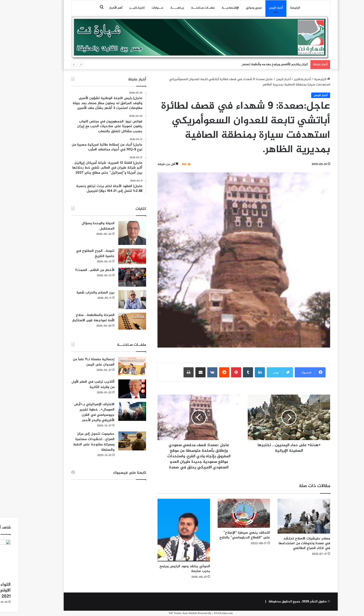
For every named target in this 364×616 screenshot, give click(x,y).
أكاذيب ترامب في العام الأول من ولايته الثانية (74, 384)
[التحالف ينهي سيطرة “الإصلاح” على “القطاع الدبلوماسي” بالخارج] (225, 513)
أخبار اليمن (257, 8)
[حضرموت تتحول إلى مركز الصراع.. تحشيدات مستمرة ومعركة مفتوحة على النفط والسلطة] (113, 441)
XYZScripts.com (205, 613)
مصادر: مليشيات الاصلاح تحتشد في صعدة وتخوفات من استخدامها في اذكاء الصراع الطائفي (286, 543)
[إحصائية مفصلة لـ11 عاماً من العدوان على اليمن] (113, 366)
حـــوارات (139, 8)
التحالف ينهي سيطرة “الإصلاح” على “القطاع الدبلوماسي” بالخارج (226, 535)
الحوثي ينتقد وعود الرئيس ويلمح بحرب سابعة (166, 569)
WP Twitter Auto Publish (164, 613)
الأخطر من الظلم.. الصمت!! (76, 270)
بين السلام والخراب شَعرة (77, 293)
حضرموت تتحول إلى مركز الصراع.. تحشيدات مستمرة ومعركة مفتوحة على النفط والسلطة (75, 442)
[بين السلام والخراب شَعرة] (113, 300)
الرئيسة (276, 8)
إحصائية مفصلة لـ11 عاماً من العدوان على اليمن (75, 362)
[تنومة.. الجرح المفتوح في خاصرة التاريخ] (113, 256)
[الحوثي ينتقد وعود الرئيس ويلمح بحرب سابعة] (165, 530)
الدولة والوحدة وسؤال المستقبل (79, 226)
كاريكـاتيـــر (118, 8)
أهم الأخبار (97, 8)
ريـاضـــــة (158, 8)
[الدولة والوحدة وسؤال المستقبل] (113, 233)
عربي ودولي (235, 8)
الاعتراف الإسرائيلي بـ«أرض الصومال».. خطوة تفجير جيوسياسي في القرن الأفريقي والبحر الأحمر (76, 412)
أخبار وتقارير (284, 79)
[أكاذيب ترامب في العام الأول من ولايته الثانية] (113, 389)
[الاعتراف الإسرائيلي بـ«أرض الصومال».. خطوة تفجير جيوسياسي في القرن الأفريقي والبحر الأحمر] (113, 411)
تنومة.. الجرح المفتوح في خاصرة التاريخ (76, 254)
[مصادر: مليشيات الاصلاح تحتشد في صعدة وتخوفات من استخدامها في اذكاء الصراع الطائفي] (285, 516)
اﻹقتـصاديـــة (212, 8)
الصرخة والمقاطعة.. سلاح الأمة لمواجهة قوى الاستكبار (75, 318)
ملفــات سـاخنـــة (184, 8)
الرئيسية (303, 79)
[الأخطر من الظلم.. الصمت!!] (113, 277)
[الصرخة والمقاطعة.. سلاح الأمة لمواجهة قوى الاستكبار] (113, 321)
